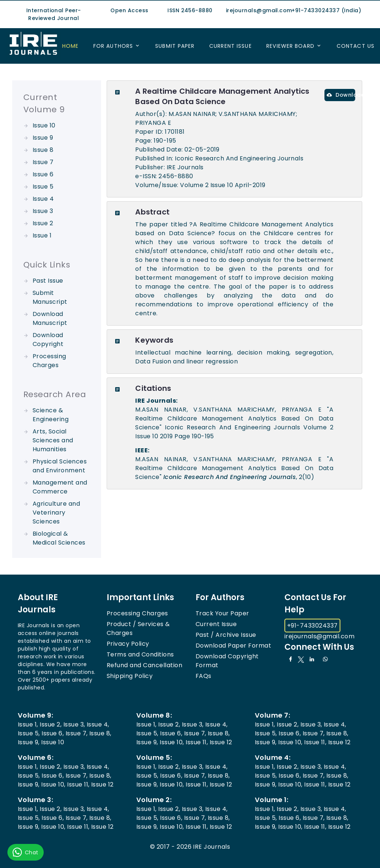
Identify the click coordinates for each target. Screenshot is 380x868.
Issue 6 (43, 174)
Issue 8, (100, 733)
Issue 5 (43, 187)
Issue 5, (29, 733)
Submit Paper (175, 46)
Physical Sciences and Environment (60, 466)
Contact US (356, 46)
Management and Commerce (60, 487)
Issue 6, (53, 733)
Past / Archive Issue (226, 635)
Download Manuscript (50, 318)
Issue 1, (28, 724)
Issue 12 (221, 742)
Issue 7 (43, 162)
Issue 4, (98, 724)
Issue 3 (43, 211)
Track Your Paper (222, 613)
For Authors (113, 46)
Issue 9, (29, 742)
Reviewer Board (290, 46)
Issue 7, (77, 733)
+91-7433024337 (312, 626)
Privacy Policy (128, 644)
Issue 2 (43, 223)
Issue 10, (172, 742)
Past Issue (48, 281)
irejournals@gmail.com (319, 636)
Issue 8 (43, 150)
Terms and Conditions (140, 654)
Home (70, 46)
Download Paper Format (233, 646)
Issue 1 (42, 235)
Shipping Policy (130, 676)
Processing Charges (49, 361)
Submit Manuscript (50, 297)
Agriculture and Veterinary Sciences (56, 513)
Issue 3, (74, 724)
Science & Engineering (51, 415)
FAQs (204, 676)
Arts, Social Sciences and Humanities (53, 440)
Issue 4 (43, 199)
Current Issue (231, 46)
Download (341, 95)
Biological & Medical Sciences (59, 538)
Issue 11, (197, 742)
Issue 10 (44, 125)
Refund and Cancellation (144, 665)
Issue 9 (43, 138)
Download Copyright (48, 340)
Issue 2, (51, 724)
